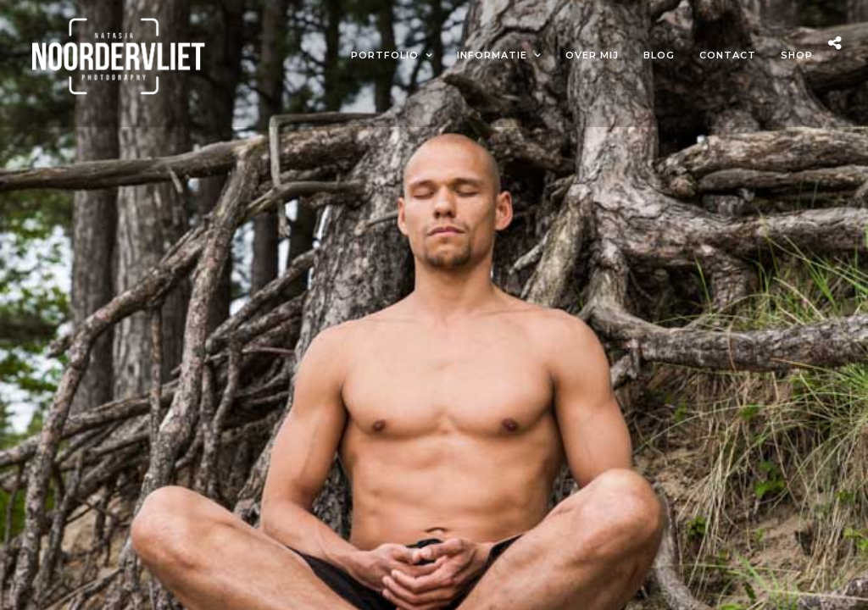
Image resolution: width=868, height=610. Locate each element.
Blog (659, 55)
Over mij (592, 55)
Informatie (492, 55)
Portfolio (385, 55)
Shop (797, 55)
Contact (728, 55)
